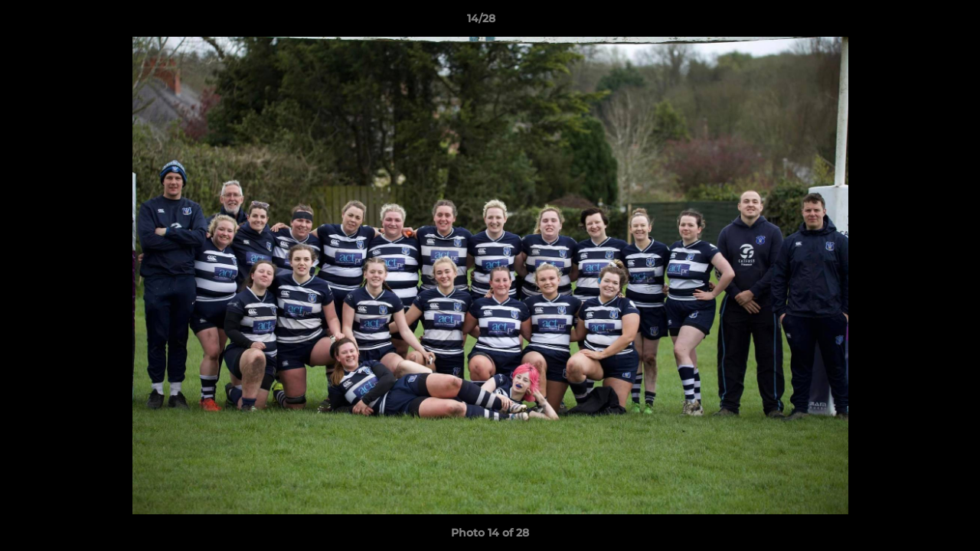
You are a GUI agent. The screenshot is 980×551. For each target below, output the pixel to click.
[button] (916, 22)
